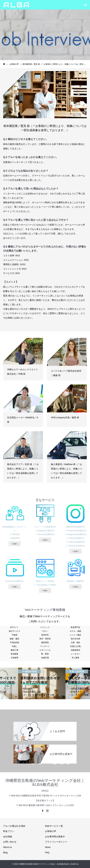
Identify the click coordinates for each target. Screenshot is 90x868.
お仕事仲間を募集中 (55, 837)
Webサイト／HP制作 (45, 581)
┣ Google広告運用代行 (45, 531)
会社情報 (8, 837)
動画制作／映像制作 (75, 581)
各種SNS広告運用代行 (75, 527)
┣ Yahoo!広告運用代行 (45, 534)
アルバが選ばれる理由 (14, 826)
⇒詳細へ (15, 544)
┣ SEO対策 (14, 534)
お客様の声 (51, 831)
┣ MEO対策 (14, 538)
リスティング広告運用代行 (45, 527)
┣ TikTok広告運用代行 (76, 546)
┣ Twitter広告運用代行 (76, 542)
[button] (85, 5)
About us (7, 847)
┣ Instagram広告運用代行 (76, 534)
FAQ (47, 853)
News (48, 847)
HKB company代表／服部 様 (65, 417)
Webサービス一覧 (54, 826)
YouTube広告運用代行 (14, 581)
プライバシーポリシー (56, 842)
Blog (5, 853)
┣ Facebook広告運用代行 (75, 531)
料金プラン (9, 831)
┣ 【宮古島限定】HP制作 (45, 585)
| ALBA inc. (74, 864)
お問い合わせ (10, 842)
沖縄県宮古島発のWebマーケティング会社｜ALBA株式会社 (45, 783)
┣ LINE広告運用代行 (75, 538)
